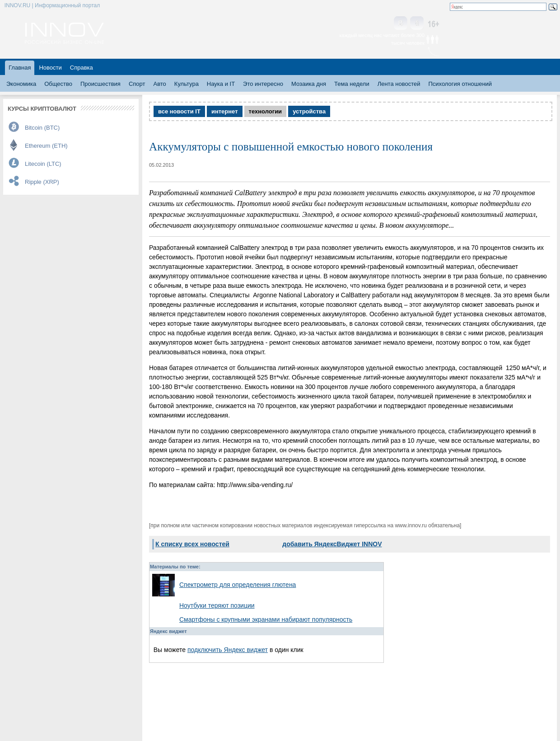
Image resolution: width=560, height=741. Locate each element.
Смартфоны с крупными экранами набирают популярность (266, 619)
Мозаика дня (309, 84)
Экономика (21, 84)
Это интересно (263, 84)
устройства (309, 111)
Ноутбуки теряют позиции (217, 605)
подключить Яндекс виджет (228, 650)
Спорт (137, 84)
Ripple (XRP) (42, 182)
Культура (187, 84)
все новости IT (179, 111)
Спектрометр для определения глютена (238, 585)
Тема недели (352, 84)
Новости (50, 68)
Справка (82, 68)
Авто (159, 84)
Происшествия (100, 84)
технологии (266, 111)
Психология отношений (460, 84)
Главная (20, 68)
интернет (225, 111)
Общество (58, 84)
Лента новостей (399, 84)
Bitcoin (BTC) (42, 128)
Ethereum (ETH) (46, 146)
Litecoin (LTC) (43, 164)
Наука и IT (221, 84)
